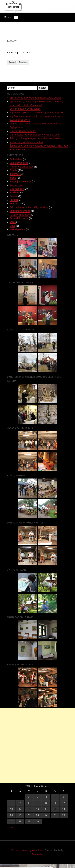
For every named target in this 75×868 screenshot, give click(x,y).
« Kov (10, 827)
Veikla (13, 222)
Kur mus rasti (16, 185)
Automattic (37, 854)
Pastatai (23, 62)
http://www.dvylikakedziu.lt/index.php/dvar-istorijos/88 (36, 113)
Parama (14, 196)
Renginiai (14, 204)
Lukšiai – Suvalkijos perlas (23, 131)
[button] (37, 17)
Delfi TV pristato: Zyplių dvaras (25, 109)
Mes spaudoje (17, 189)
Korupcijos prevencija (20, 181)
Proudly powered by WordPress (27, 850)
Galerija (14, 170)
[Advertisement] (37, 746)
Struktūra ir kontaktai (20, 211)
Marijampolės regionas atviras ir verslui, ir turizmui (35, 135)
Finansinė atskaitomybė (22, 167)
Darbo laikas (16, 159)
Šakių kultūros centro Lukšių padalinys (29, 207)
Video (12, 226)
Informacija (15, 174)
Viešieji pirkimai (17, 229)
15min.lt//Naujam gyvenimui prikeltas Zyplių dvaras (35, 98)
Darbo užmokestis (19, 163)
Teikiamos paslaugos (20, 215)
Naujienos (15, 192)
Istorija (13, 178)
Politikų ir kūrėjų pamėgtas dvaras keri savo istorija (35, 138)
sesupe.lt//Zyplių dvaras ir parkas (26, 142)
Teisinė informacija (19, 218)
